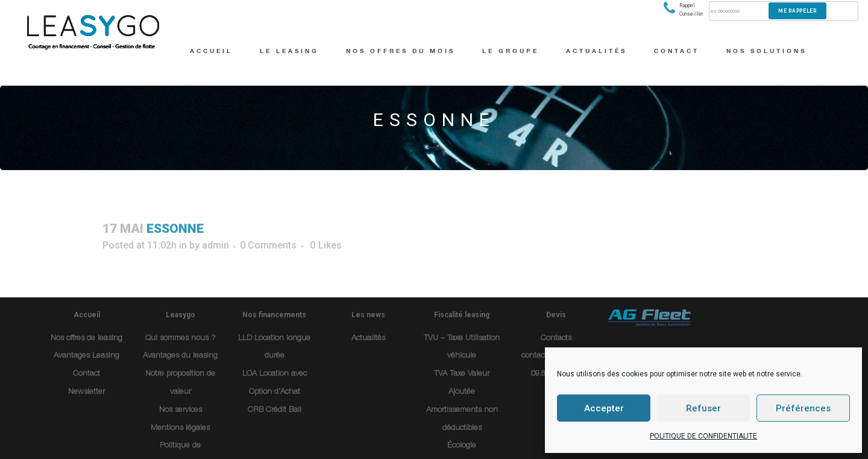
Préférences (803, 408)
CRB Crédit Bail (275, 410)
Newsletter (86, 392)
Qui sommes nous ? (181, 339)
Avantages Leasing (86, 356)
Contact (86, 374)
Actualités (368, 339)
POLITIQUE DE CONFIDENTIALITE (703, 436)
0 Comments (268, 245)
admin (215, 245)
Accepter (604, 408)
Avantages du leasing (180, 356)
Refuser (703, 408)
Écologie (462, 446)
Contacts (556, 339)
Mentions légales (180, 429)
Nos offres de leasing (86, 339)
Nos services (181, 410)
